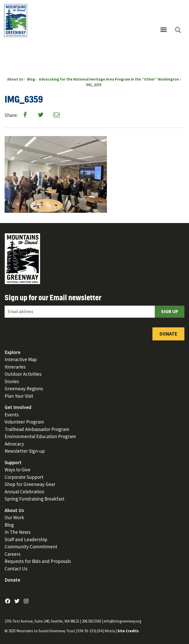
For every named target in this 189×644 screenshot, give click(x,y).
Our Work (14, 517)
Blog (9, 525)
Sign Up (170, 311)
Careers (13, 554)
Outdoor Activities (23, 374)
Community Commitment (31, 547)
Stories (12, 381)
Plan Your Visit (19, 396)
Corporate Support (24, 477)
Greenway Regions (24, 388)
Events (12, 415)
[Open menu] (163, 30)
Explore (13, 352)
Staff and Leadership (26, 539)
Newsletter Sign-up (25, 451)
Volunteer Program (24, 422)
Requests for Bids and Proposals (38, 561)
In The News (18, 532)
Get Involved (18, 407)
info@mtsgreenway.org (123, 621)
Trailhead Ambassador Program (37, 429)
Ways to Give (18, 470)
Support (13, 462)
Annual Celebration (24, 492)
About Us (14, 510)
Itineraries (15, 367)
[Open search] (178, 30)
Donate (168, 334)
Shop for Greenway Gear (30, 484)
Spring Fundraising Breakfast (35, 499)
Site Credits (128, 631)
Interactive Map (21, 359)
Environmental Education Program (40, 436)
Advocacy (14, 444)
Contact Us (16, 569)
